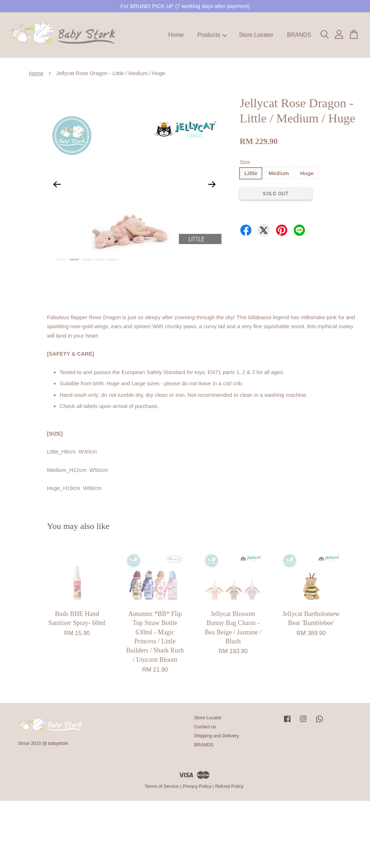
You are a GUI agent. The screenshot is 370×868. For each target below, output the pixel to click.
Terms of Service (162, 786)
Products (212, 35)
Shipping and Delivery (216, 736)
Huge (307, 173)
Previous (57, 185)
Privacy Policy (197, 786)
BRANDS (299, 35)
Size (245, 162)
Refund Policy (229, 786)
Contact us (205, 727)
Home (176, 35)
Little (251, 173)
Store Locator (256, 35)
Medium (279, 173)
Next (212, 185)
